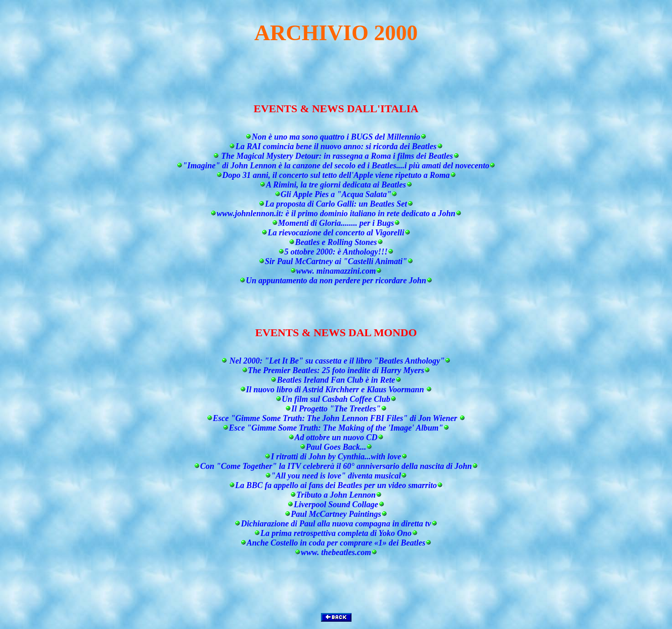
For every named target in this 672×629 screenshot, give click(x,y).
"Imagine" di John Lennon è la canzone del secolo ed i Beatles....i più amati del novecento (336, 166)
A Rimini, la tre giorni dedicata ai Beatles (336, 185)
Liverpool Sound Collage (336, 504)
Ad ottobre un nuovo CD (336, 437)
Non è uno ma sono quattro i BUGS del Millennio (336, 137)
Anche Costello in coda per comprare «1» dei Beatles (336, 543)
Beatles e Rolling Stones (336, 242)
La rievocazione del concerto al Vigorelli (336, 233)
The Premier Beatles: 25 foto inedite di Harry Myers (336, 370)
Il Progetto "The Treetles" (336, 409)
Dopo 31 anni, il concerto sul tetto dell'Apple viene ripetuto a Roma (336, 175)
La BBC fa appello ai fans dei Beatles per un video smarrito (336, 485)
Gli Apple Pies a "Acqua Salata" (336, 194)
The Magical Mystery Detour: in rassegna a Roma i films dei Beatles (336, 156)
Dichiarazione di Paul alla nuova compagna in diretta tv (336, 524)
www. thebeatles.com (336, 552)
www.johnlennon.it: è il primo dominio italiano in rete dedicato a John (336, 213)
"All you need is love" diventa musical (336, 476)
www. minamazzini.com (336, 271)
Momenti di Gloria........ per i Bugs (336, 223)
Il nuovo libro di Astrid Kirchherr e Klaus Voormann (336, 390)
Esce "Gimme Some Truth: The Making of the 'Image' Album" (336, 428)
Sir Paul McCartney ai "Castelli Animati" (336, 261)
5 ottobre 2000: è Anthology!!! (336, 252)
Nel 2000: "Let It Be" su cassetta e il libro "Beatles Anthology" (336, 361)
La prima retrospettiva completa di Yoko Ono (336, 533)
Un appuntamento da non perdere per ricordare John (336, 281)
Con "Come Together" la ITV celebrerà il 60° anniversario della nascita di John (336, 466)
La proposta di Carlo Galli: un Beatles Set (336, 204)
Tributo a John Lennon (336, 495)
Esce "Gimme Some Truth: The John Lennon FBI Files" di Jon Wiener (336, 418)
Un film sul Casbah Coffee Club (336, 399)
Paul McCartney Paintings (336, 514)
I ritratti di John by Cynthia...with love (336, 457)
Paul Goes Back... (336, 447)
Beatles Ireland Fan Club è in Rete (336, 380)
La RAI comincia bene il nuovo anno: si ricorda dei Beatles (336, 146)
